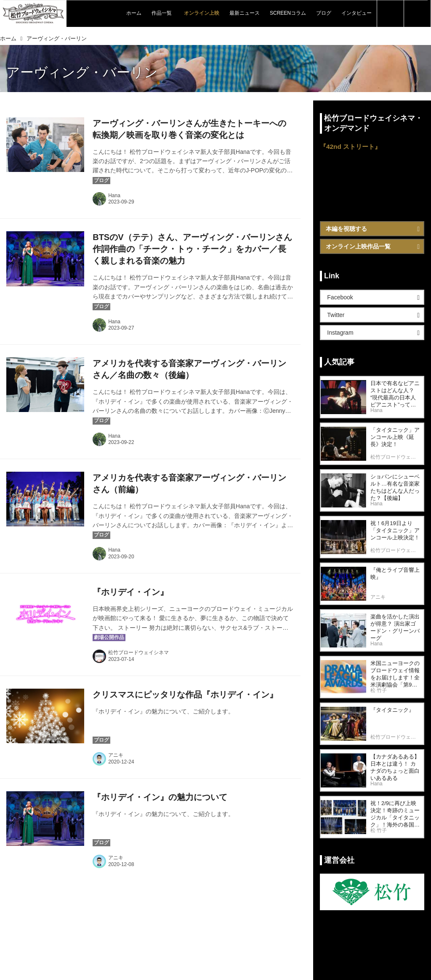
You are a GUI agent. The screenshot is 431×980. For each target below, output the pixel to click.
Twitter (336, 315)
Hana (114, 195)
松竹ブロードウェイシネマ (138, 652)
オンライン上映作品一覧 (358, 246)
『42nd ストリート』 (350, 147)
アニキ (116, 755)
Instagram (340, 333)
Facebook (340, 297)
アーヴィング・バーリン (82, 72)
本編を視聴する (346, 229)
